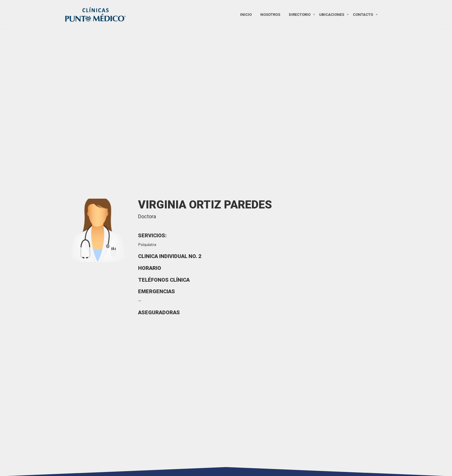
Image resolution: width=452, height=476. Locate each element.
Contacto (363, 14)
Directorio (300, 14)
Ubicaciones (332, 14)
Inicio (246, 14)
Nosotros (270, 14)
